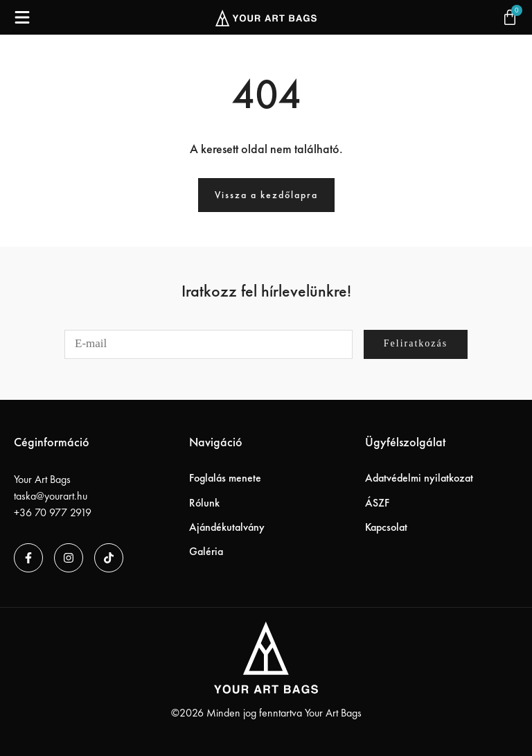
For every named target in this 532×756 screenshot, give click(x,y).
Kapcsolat (386, 527)
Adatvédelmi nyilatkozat (419, 478)
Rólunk (204, 503)
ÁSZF (377, 503)
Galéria (206, 551)
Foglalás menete (225, 478)
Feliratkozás (416, 343)
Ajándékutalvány (227, 527)
